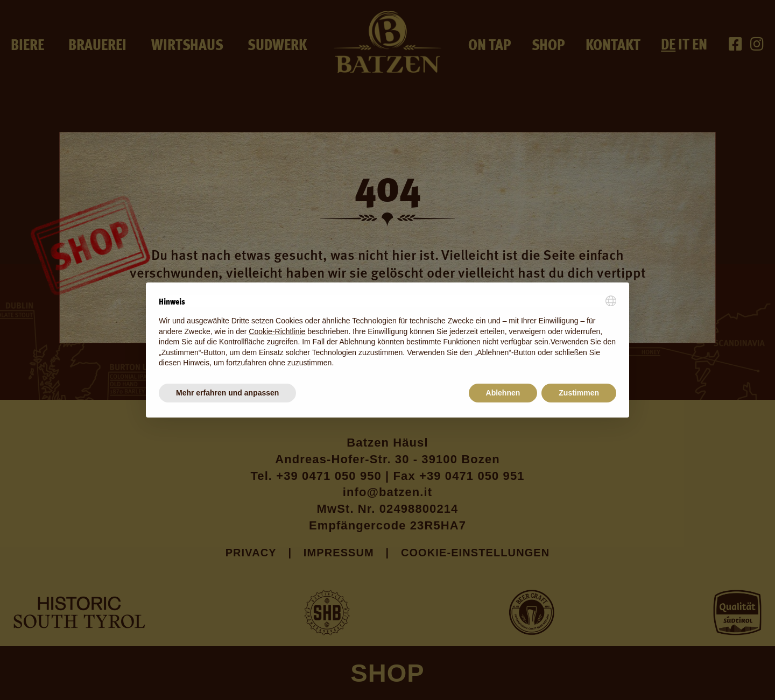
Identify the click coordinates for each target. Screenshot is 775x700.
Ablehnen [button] (503, 393)
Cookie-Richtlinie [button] (277, 331)
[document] (387, 332)
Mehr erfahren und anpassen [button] (227, 393)
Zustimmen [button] (579, 393)
